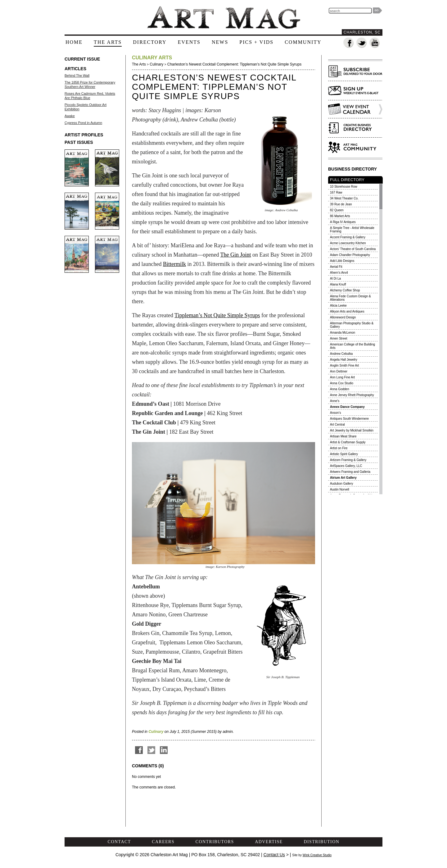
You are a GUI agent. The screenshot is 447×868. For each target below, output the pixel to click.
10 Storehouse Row (344, 187)
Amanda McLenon (343, 333)
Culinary (156, 64)
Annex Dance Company (347, 407)
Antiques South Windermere (349, 419)
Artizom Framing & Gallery (348, 460)
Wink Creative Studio (317, 855)
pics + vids (256, 42)
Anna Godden (340, 389)
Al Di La (335, 279)
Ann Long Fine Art (342, 377)
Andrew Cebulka (341, 354)
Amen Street (339, 338)
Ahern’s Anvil (339, 273)
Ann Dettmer (339, 371)
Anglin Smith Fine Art (344, 365)
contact (119, 842)
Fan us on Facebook (349, 43)
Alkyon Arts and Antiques (347, 311)
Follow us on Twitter (362, 43)
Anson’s (335, 413)
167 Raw (336, 192)
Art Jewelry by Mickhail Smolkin (352, 430)
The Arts (139, 64)
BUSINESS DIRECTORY (352, 169)
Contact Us (274, 855)
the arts (108, 42)
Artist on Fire (339, 448)
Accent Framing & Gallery (348, 237)
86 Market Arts (340, 216)
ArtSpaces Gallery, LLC (346, 466)
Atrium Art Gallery (343, 478)
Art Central (337, 425)
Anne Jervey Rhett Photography (352, 395)
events (189, 42)
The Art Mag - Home (223, 18)
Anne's (335, 401)
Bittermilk (174, 264)
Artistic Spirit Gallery (344, 454)
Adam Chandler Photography (350, 255)
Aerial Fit (336, 267)
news (220, 42)
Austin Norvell (340, 489)
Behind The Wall (77, 75)
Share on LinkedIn (164, 750)
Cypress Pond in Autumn (83, 123)
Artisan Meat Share (343, 436)
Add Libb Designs (342, 261)
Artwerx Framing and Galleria (350, 472)
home (74, 42)
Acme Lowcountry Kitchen (348, 243)
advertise (269, 842)
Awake (70, 116)
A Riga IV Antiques (343, 222)
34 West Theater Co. (344, 198)
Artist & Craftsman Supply (348, 442)
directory (150, 42)
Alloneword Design (343, 317)
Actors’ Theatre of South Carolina (353, 249)
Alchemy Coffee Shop (345, 290)
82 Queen (337, 210)
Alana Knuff (338, 284)
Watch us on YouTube (375, 43)
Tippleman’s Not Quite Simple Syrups (217, 315)
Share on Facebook (139, 750)
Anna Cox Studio (342, 383)
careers (163, 842)
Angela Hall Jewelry (344, 360)
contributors (215, 842)
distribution (321, 842)
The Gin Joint (236, 255)
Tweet (151, 750)
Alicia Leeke (338, 306)
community (303, 42)
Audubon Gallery (342, 484)
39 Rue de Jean (341, 204)
